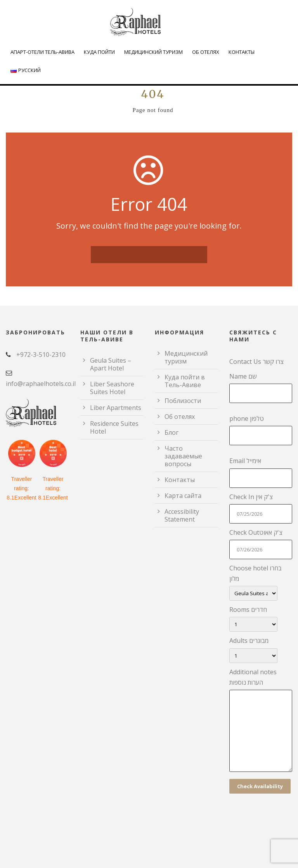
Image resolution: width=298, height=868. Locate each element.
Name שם (261, 387)
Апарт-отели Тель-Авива (42, 52)
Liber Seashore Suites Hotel (112, 388)
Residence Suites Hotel (114, 427)
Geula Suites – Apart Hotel (111, 364)
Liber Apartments (116, 408)
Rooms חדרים (261, 618)
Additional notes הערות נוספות (261, 722)
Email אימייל (261, 472)
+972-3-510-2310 (41, 355)
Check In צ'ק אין (261, 508)
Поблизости (183, 401)
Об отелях (206, 52)
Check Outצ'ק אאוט (261, 544)
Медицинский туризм (153, 52)
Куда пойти (99, 52)
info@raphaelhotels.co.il (41, 384)
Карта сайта (183, 496)
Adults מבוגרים (261, 649)
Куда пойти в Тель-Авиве (185, 381)
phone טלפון (261, 430)
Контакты (242, 52)
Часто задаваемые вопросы (183, 456)
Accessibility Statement (182, 515)
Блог (172, 432)
